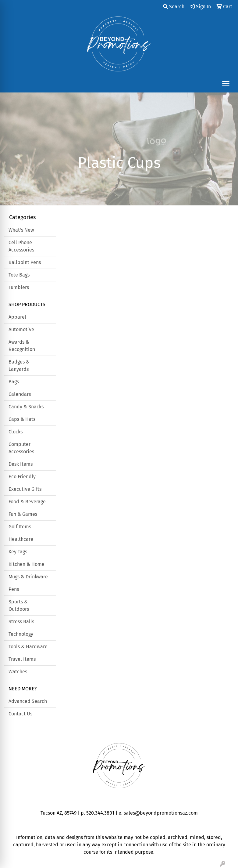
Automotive (21, 329)
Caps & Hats (22, 419)
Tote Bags (19, 275)
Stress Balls (21, 622)
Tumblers (19, 287)
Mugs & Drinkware (28, 577)
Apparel (17, 317)
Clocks (16, 432)
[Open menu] (226, 84)
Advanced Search (28, 701)
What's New (21, 230)
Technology (21, 634)
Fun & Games (23, 514)
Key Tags (18, 552)
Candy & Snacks (26, 407)
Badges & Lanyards (19, 365)
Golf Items (20, 527)
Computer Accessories (21, 448)
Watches (18, 672)
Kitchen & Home (27, 564)
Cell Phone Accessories (21, 246)
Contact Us (20, 714)
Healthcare (21, 539)
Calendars (20, 394)
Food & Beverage (27, 502)
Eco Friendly (22, 477)
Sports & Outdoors (19, 605)
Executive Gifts (25, 489)
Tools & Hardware (28, 647)
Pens (14, 589)
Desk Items (21, 464)
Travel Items (22, 659)
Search (174, 7)
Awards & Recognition (22, 346)
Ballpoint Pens (25, 262)
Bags (14, 382)
